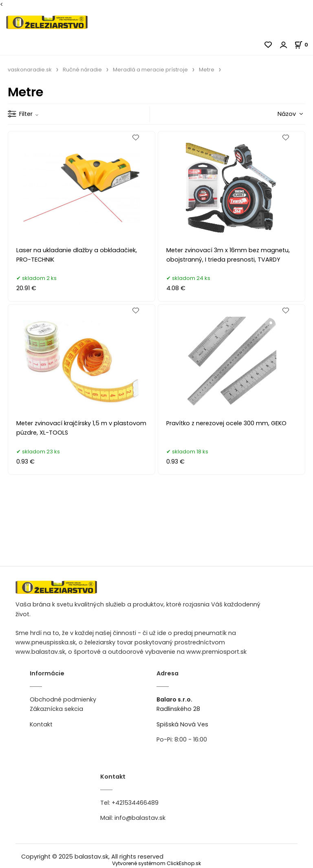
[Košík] (304, 45)
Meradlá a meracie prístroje (150, 70)
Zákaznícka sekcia (56, 709)
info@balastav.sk (140, 818)
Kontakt (41, 724)
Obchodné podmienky (63, 699)
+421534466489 (135, 803)
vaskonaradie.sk (30, 70)
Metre (207, 70)
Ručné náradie (82, 70)
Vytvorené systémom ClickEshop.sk (156, 863)
